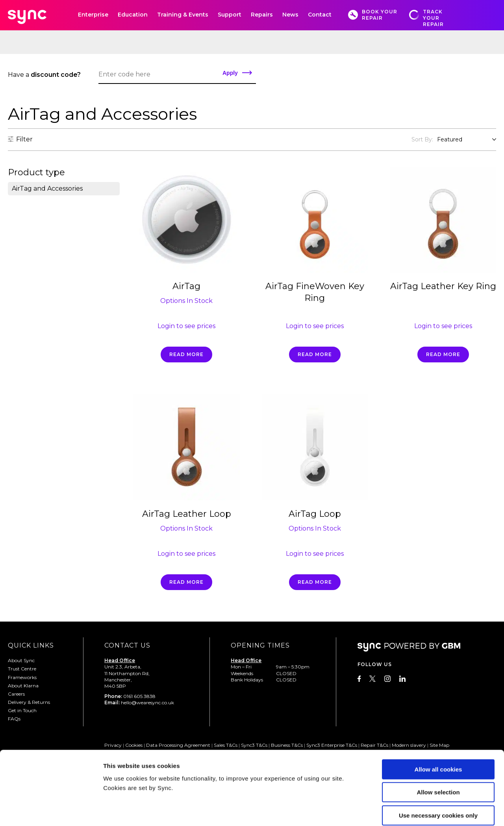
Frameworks (22, 677)
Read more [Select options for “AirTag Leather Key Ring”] (443, 354)
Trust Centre (22, 669)
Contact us (127, 645)
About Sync (21, 660)
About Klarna (23, 686)
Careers (16, 694)
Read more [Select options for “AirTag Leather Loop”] (186, 582)
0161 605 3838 (139, 696)
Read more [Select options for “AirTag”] (186, 354)
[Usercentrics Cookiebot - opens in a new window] (51, 811)
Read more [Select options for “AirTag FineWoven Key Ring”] (315, 354)
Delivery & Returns (29, 702)
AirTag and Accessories (47, 188)
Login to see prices (186, 326)
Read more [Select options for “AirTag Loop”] (315, 582)
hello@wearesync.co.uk (147, 703)
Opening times (260, 645)
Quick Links (31, 645)
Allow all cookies (438, 730)
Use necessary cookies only (438, 776)
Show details (413, 810)
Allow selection (438, 753)
